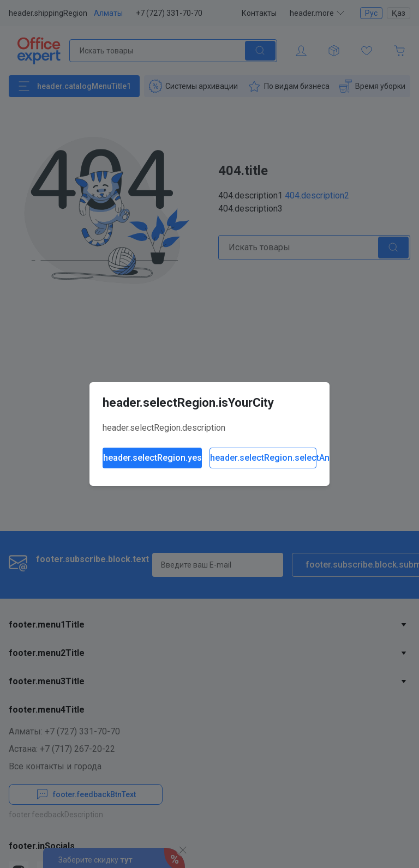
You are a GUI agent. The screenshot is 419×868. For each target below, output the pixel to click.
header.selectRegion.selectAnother (263, 458)
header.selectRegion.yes (152, 458)
